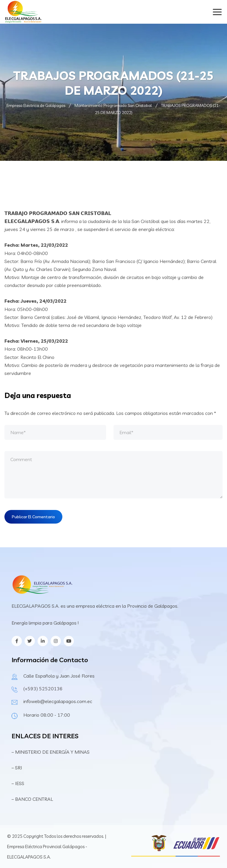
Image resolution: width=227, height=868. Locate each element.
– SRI (17, 768)
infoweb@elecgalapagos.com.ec (58, 701)
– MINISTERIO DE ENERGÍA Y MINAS (51, 752)
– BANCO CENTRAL (32, 799)
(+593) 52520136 (43, 689)
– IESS (18, 783)
